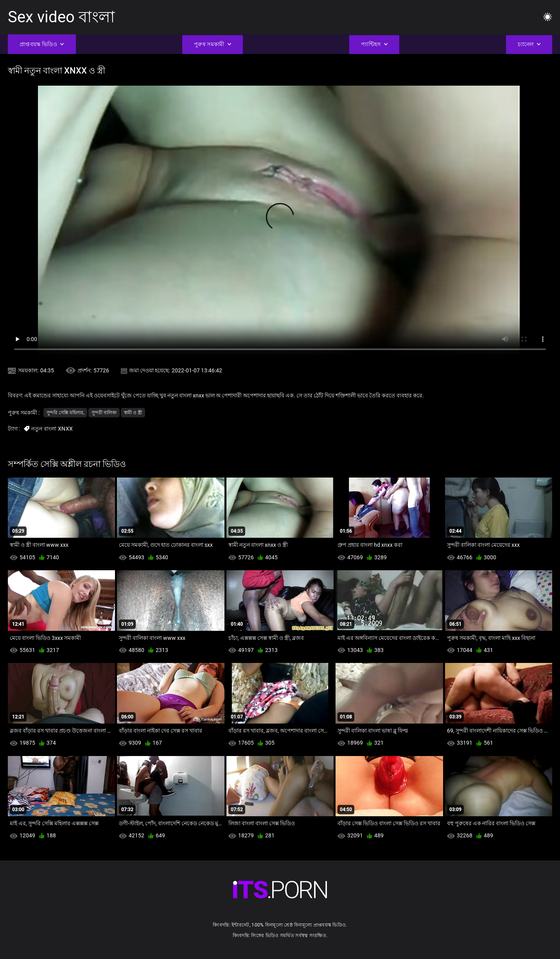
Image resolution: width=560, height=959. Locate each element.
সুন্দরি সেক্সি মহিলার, (65, 413)
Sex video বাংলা (61, 17)
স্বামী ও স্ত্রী (133, 413)
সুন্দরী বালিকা (104, 413)
